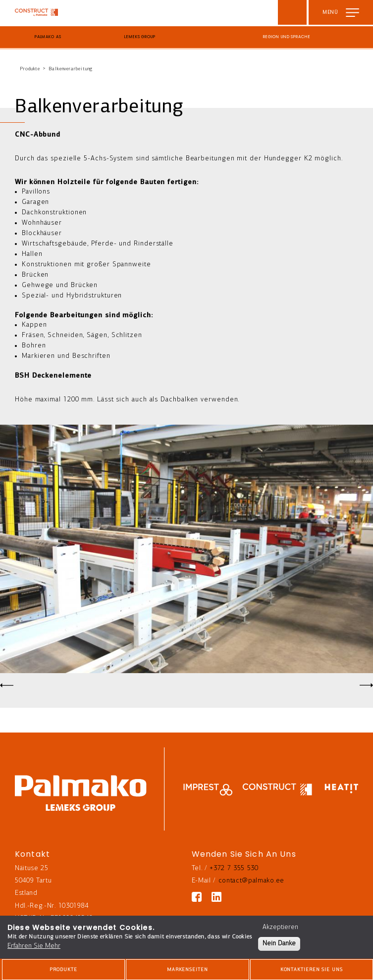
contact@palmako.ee (251, 881)
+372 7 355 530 (234, 868)
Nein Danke (279, 944)
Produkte (30, 69)
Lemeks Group (140, 37)
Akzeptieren (280, 927)
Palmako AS (48, 37)
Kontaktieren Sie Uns (312, 970)
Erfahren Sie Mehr (34, 946)
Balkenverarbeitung (71, 69)
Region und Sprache (287, 37)
